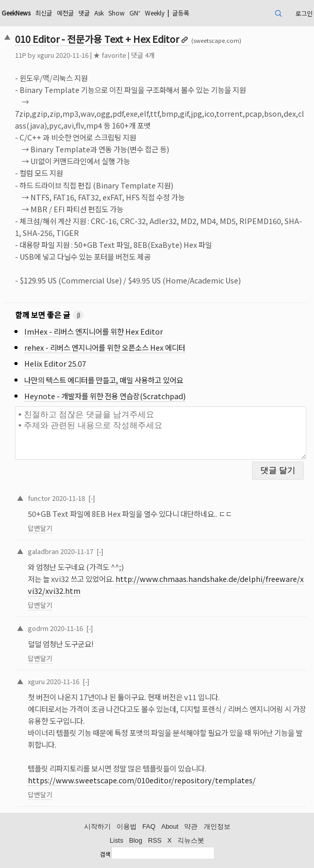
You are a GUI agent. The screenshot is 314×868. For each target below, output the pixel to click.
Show (117, 13)
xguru (46, 55)
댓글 (84, 13)
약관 (191, 826)
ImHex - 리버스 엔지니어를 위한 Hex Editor (94, 331)
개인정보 (217, 826)
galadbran (43, 551)
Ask (99, 13)
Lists (117, 840)
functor (39, 498)
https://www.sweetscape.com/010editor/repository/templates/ (142, 780)
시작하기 (97, 826)
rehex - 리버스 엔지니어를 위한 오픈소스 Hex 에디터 (105, 347)
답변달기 (40, 528)
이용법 (127, 826)
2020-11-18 (69, 498)
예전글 (65, 13)
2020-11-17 (77, 551)
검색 (105, 854)
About (170, 826)
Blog (136, 840)
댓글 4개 (143, 55)
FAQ (149, 826)
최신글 (44, 13)
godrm (38, 628)
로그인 (304, 13)
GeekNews (16, 13)
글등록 (181, 13)
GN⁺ (135, 13)
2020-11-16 (67, 628)
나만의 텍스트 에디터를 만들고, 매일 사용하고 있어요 (104, 380)
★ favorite (110, 55)
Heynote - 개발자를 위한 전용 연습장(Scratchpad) (105, 396)
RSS (155, 840)
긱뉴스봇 (191, 840)
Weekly (155, 13)
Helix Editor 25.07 (55, 363)
